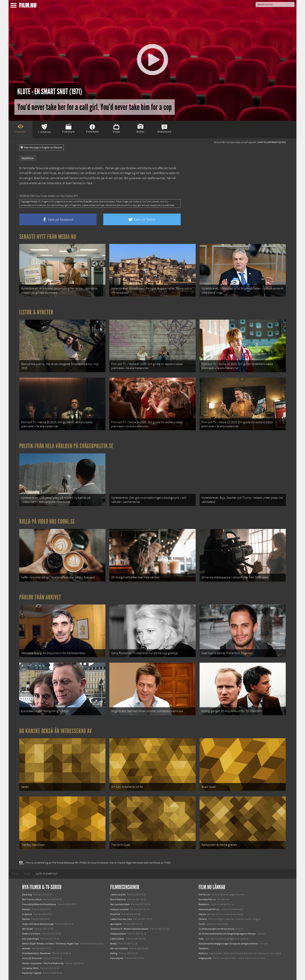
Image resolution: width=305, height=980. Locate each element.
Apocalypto (116, 924)
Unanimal (27, 914)
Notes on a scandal (120, 909)
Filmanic (203, 919)
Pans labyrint (117, 958)
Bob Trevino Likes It (32, 899)
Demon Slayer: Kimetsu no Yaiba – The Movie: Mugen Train (51, 944)
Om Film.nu (204, 895)
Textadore (203, 948)
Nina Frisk (115, 914)
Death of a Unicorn (31, 934)
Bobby (114, 944)
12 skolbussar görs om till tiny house (216, 929)
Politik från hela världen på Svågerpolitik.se (66, 446)
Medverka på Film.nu (209, 909)
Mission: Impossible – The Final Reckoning (43, 963)
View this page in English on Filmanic (42, 148)
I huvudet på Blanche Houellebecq (39, 904)
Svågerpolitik (205, 958)
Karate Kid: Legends (32, 973)
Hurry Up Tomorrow (32, 958)
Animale (26, 948)
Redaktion (204, 904)
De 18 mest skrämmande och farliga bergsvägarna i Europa (227, 934)
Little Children (117, 939)
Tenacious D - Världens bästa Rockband (129, 929)
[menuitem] (15, 874)
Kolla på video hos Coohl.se (47, 522)
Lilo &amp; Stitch (30, 968)
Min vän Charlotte (119, 948)
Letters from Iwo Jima (121, 919)
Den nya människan (120, 904)
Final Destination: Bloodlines (36, 953)
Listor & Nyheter (36, 312)
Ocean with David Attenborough (38, 924)
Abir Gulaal (27, 929)
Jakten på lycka (118, 895)
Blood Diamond (118, 899)
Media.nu (203, 953)
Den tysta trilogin (31, 939)
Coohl (202, 924)
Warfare (26, 919)
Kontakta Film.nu (207, 899)
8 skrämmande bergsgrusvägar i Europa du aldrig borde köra (228, 944)
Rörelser (26, 909)
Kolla (201, 939)
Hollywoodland (118, 934)
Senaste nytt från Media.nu (48, 237)
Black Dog (27, 895)
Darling (114, 953)
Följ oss (202, 914)
